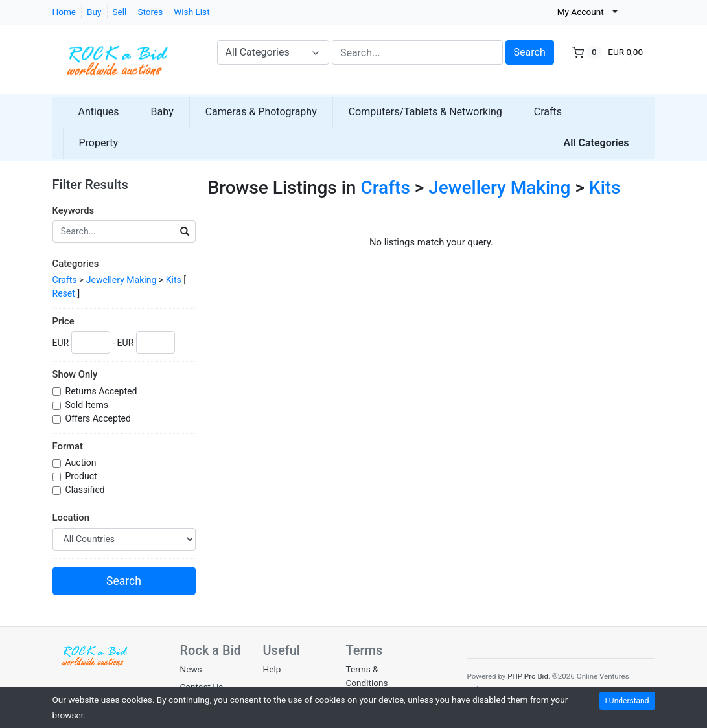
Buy (94, 12)
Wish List (191, 12)
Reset (64, 293)
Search (530, 52)
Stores (150, 12)
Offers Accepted (99, 418)
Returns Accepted (102, 391)
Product (83, 476)
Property (99, 143)
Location (71, 518)
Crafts (548, 112)
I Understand (627, 701)
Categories (76, 264)
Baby (162, 112)
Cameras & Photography (261, 112)
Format (68, 446)
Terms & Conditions (367, 676)
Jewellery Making (122, 280)
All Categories (597, 143)
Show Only (75, 374)
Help (272, 669)
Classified (87, 490)
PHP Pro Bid (528, 676)
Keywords (74, 210)
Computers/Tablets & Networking (425, 112)
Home (64, 12)
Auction (82, 462)
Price (64, 321)
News (191, 669)
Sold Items (88, 405)
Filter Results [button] (99, 185)
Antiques (99, 112)
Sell (120, 12)
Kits (174, 280)
